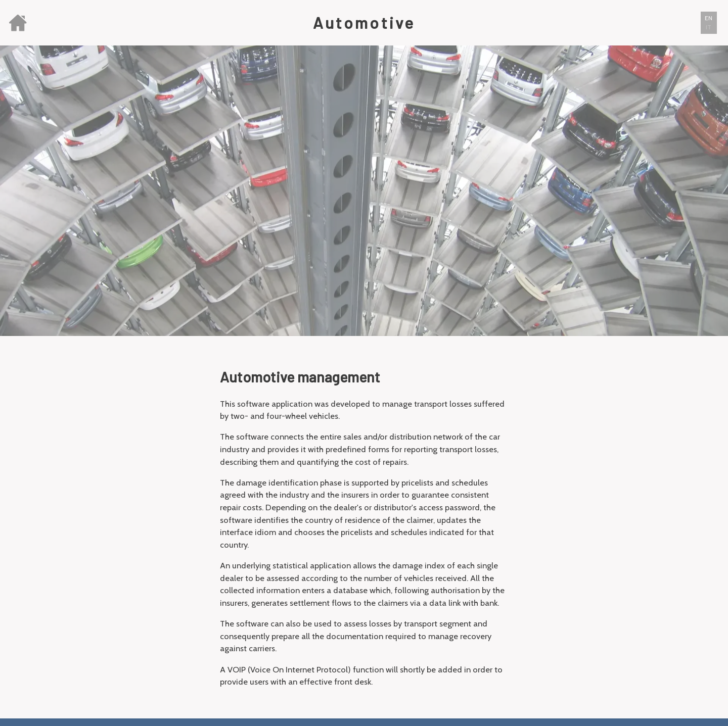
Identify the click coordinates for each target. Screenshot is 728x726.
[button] (709, 23)
